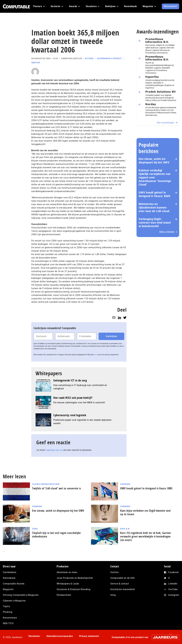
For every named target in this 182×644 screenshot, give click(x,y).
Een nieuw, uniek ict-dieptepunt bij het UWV (154, 161)
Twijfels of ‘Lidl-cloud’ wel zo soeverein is (56, 488)
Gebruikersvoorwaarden (60, 636)
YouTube (173, 589)
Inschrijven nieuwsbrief (123, 589)
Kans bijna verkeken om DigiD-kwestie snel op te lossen (145, 512)
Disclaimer (34, 636)
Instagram (174, 595)
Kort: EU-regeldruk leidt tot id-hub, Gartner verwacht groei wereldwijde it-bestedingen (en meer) (146, 536)
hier (96, 355)
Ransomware (10, 618)
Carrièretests (10, 572)
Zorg (35, 529)
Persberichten (64, 595)
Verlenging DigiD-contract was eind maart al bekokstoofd (155, 223)
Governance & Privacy (109, 58)
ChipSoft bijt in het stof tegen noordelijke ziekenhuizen (56, 535)
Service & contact (120, 584)
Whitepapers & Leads (68, 584)
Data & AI (125, 529)
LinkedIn (173, 584)
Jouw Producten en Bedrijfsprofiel (75, 578)
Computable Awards (14, 584)
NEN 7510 (8, 623)
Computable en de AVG (123, 578)
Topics (6, 606)
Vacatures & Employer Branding (74, 589)
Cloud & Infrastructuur (46, 484)
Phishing (8, 612)
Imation (36, 63)
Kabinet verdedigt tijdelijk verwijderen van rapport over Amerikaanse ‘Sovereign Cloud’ (155, 177)
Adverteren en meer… (68, 572)
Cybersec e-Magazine (14, 601)
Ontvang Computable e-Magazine (21, 595)
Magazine (8, 589)
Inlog (113, 595)
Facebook (173, 572)
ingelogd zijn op (54, 450)
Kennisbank (9, 578)
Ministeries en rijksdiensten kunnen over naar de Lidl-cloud (154, 208)
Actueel (89, 58)
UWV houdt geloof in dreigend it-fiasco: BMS (154, 194)
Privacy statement (89, 636)
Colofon (115, 572)
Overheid (125, 484)
